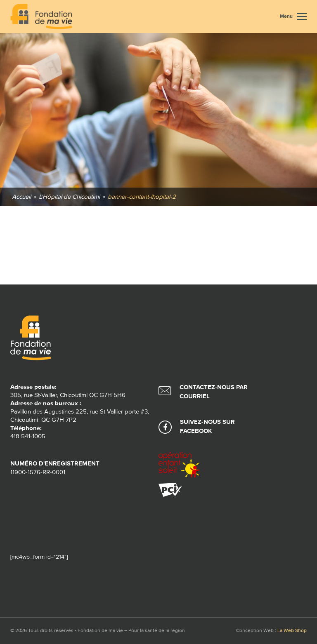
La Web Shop (292, 631)
